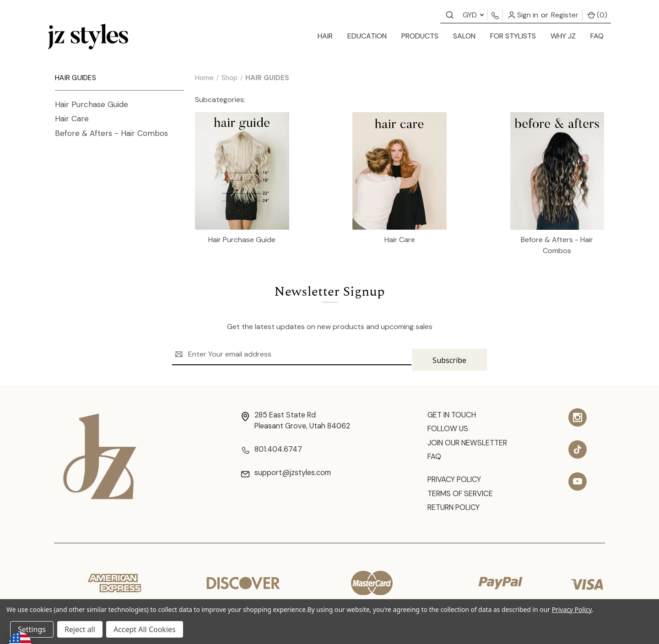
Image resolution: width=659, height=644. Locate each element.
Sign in (523, 15)
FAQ (597, 36)
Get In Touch (455, 410)
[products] (420, 37)
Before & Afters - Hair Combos (111, 133)
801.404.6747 (273, 447)
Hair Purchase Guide (92, 104)
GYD (473, 15)
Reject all (80, 629)
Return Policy (457, 510)
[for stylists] (513, 37)
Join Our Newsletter (473, 440)
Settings (32, 629)
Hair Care (72, 119)
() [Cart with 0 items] (597, 15)
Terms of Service (464, 495)
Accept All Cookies (145, 629)
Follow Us (450, 425)
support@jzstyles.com (291, 471)
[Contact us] (450, 14)
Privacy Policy (458, 480)
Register (565, 15)
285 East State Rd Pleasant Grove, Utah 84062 (302, 416)
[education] (367, 37)
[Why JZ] (563, 37)
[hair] (325, 37)
